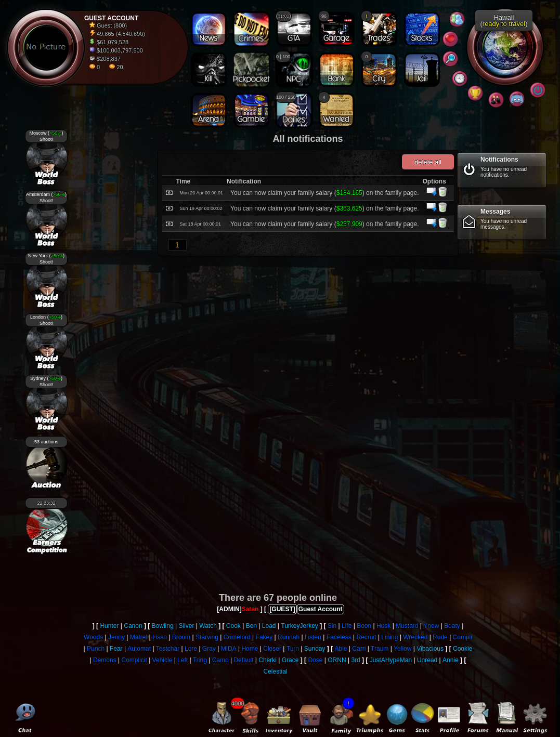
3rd (355, 660)
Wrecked (415, 637)
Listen (313, 637)
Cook (233, 626)
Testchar (168, 649)
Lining (389, 637)
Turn (293, 649)
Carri (359, 649)
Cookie (463, 649)
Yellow (402, 649)
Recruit (367, 637)
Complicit (134, 660)
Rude (440, 637)
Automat (139, 649)
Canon (133, 626)
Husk (383, 626)
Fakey (264, 637)
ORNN (337, 660)
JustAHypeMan (391, 660)
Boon (364, 626)
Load (269, 626)
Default (243, 660)
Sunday (315, 649)
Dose (315, 660)
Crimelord (237, 637)
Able (341, 649)
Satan (250, 609)
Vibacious (430, 649)
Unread (427, 660)
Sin (332, 626)
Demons (105, 660)
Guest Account (321, 609)
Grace (290, 660)
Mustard (407, 626)
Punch (96, 649)
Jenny (116, 637)
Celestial (275, 672)
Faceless (339, 637)
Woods (93, 637)
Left (183, 660)
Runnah (289, 637)
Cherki (268, 660)
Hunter (109, 626)
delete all (427, 162)
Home (250, 649)
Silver (186, 626)
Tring (200, 660)
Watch (208, 626)
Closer (272, 649)
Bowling (163, 626)
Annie (451, 660)
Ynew (431, 626)
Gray (209, 649)
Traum (380, 649)
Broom (181, 637)
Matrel (139, 637)
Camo (220, 660)
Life (347, 626)
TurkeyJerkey (299, 626)
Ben (251, 626)
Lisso (160, 637)
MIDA (229, 649)
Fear (116, 649)
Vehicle (162, 660)
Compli (463, 637)
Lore (191, 649)
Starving (207, 637)
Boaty (452, 626)
